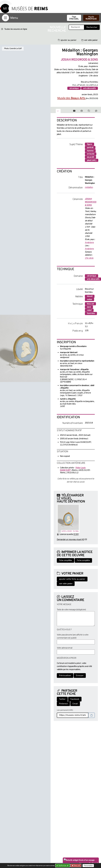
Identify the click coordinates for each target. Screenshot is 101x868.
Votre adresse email (65, 648)
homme (90, 151)
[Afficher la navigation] (5, 18)
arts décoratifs (89, 88)
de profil (91, 157)
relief (89, 310)
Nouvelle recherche (57, 29)
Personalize (89, 866)
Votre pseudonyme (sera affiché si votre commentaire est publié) (73, 636)
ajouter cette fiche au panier (72, 579)
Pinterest (63, 704)
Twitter (62, 699)
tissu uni (90, 304)
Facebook (75, 699)
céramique (74, 88)
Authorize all (63, 866)
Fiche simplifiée (66, 560)
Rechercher (92, 27)
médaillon (89, 187)
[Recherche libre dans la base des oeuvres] (76, 27)
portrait (90, 148)
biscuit (90, 296)
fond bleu (91, 313)
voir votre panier (89, 40)
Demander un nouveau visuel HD (71, 540)
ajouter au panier (67, 40)
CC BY (76, 534)
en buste (91, 154)
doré (89, 307)
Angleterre (89, 243)
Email (75, 704)
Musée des (71, 98)
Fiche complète (83, 560)
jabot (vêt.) (92, 160)
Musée (91, 18)
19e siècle (89, 258)
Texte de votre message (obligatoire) (71, 610)
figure (89, 144)
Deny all (77, 866)
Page (74, 18)
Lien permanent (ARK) (65, 710)
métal (89, 300)
